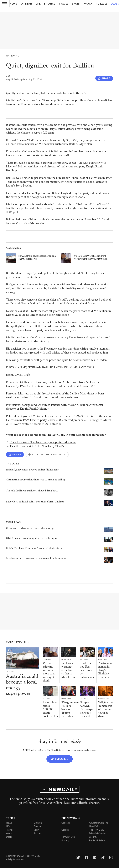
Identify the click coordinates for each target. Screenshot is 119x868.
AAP (8, 76)
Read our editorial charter (81, 803)
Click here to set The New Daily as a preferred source (43, 443)
